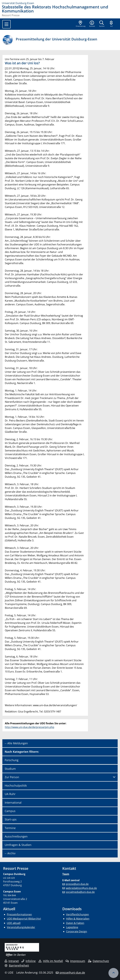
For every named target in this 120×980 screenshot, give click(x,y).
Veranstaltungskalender (21, 927)
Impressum (75, 961)
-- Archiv (10, 853)
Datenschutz (99, 961)
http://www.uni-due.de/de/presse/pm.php (30, 727)
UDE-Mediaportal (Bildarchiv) (24, 919)
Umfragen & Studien (18, 845)
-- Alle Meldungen (16, 743)
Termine (10, 828)
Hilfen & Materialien (78, 919)
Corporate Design (77, 931)
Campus (10, 811)
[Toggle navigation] (6, 24)
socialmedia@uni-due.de (80, 892)
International (13, 803)
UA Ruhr (10, 794)
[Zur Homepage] (60, 3)
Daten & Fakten (75, 923)
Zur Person (12, 777)
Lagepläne (72, 927)
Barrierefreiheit (17, 965)
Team (66, 874)
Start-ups (11, 819)
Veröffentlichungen (77, 914)
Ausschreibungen (16, 836)
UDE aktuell (14, 923)
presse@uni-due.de (77, 884)
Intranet (12, 961)
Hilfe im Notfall (51, 961)
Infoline (29, 961)
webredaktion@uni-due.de (81, 888)
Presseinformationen (19, 914)
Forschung (12, 760)
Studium (10, 769)
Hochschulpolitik (16, 785)
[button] (92, 24)
